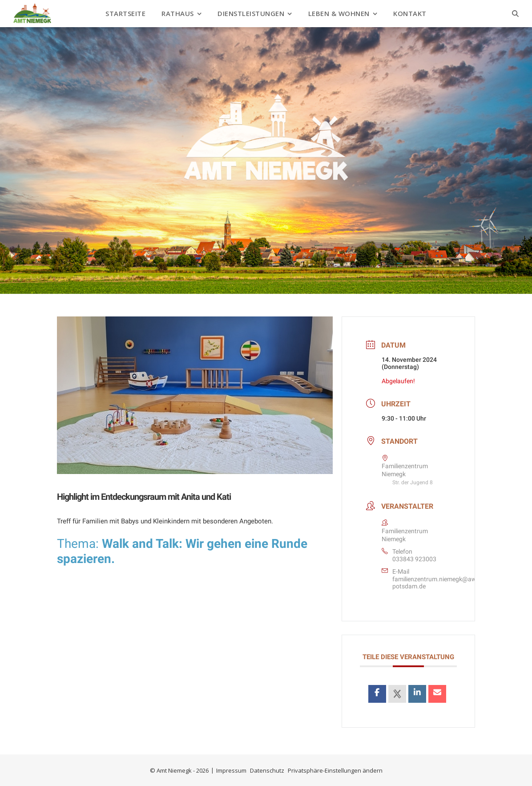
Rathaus (178, 13)
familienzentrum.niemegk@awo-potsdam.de (437, 583)
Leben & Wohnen (339, 13)
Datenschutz (267, 770)
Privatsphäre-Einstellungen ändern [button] (335, 770)
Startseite (125, 13)
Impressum (231, 770)
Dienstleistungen (251, 13)
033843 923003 (414, 559)
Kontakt (410, 13)
